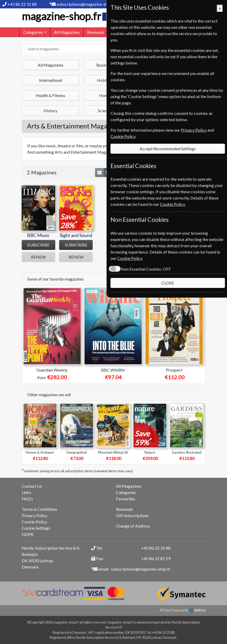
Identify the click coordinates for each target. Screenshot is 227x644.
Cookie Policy (34, 522)
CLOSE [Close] (163, 258)
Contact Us (32, 486)
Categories (126, 492)
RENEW (38, 257)
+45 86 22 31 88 (22, 4)
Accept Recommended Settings (163, 130)
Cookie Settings (36, 528)
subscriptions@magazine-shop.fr (86, 4)
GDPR (27, 534)
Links (26, 492)
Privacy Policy (35, 515)
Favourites (126, 499)
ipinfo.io (197, 610)
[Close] (220, 8)
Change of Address (133, 526)
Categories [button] (33, 32)
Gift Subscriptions (132, 515)
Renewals (96, 32)
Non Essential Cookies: (135, 244)
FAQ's (27, 499)
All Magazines (67, 32)
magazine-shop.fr (67, 16)
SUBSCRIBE (38, 245)
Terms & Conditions (39, 509)
